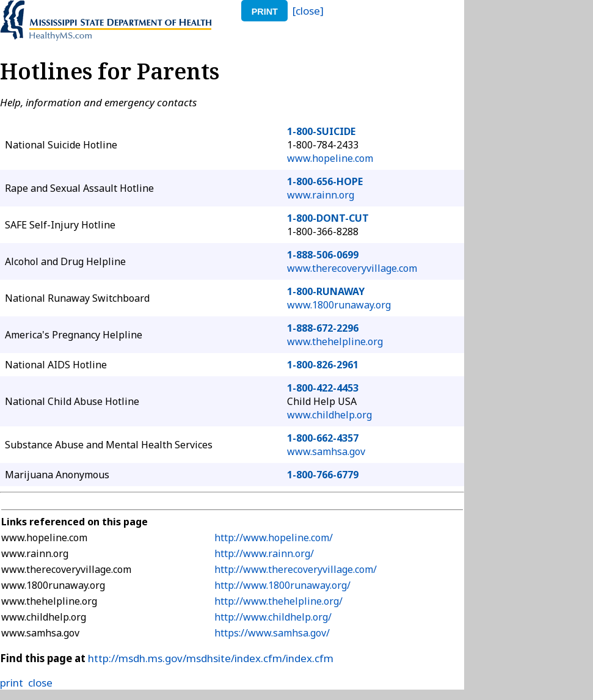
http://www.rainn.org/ (264, 553)
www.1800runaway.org (339, 305)
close (40, 683)
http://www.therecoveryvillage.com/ (296, 569)
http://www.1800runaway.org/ (282, 585)
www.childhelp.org (329, 415)
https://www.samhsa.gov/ (272, 633)
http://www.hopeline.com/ (274, 538)
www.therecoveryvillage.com (352, 268)
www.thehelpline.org (335, 341)
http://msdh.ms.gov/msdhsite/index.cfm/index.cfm (211, 658)
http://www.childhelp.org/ (273, 617)
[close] (308, 11)
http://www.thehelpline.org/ (278, 601)
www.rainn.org (321, 195)
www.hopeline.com (330, 158)
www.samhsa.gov (326, 451)
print (265, 12)
